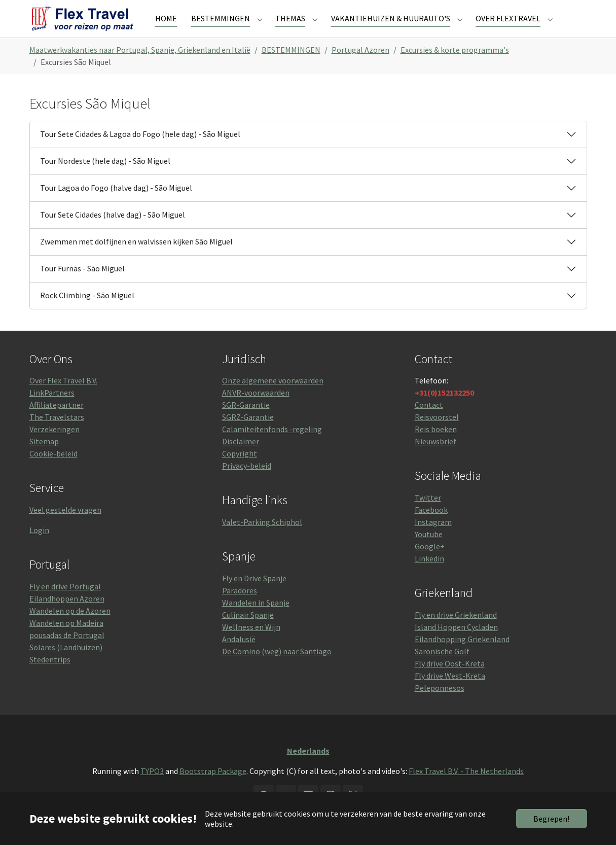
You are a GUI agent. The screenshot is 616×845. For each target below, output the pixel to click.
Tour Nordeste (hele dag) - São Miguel (105, 179)
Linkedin (429, 577)
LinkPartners (52, 411)
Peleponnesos (440, 706)
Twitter (428, 516)
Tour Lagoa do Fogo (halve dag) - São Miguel (116, 206)
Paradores (240, 609)
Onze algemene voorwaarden (273, 399)
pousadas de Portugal (67, 653)
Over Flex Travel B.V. (63, 399)
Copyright (240, 472)
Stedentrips (50, 678)
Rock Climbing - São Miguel (87, 313)
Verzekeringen (55, 447)
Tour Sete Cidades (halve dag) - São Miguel (113, 233)
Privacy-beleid (247, 484)
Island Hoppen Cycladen (456, 645)
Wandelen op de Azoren (70, 629)
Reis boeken (436, 447)
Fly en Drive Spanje (254, 596)
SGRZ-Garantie (248, 435)
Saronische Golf (442, 670)
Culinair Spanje (248, 633)
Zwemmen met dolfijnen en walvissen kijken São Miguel (136, 260)
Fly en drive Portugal (65, 605)
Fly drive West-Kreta (450, 694)
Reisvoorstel (437, 435)
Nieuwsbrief (436, 460)
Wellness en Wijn (251, 645)
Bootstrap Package (213, 789)
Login (39, 548)
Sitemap (44, 460)
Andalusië (239, 657)
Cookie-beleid (53, 472)
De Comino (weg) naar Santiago (277, 670)
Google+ (430, 565)
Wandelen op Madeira (66, 641)
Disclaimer (241, 460)
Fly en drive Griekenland (456, 633)
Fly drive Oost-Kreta (450, 682)
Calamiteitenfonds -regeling (272, 447)
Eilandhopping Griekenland (462, 657)
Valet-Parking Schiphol (262, 540)
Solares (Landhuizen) (66, 665)
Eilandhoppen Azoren (67, 617)
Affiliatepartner (57, 423)
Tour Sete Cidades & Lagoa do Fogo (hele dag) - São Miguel (140, 152)
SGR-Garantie (246, 423)
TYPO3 (152, 789)
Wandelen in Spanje (256, 621)
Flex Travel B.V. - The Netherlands (466, 789)
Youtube (429, 552)
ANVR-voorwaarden (256, 411)
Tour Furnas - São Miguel (82, 287)
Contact (429, 423)
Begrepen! (551, 819)
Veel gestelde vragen (65, 528)
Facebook (431, 528)
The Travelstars (57, 435)
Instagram (433, 540)
